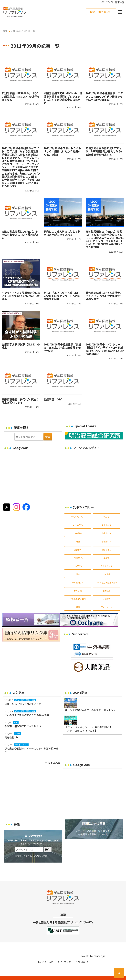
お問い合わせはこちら (101, 12)
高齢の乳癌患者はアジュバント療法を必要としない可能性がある (20, 228)
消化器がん (106, 518)
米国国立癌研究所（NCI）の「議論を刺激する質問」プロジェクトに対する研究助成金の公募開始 (63, 91)
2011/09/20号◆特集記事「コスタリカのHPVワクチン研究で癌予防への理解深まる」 (104, 90)
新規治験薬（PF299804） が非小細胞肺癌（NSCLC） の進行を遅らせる (21, 90)
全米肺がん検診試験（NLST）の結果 (21, 339)
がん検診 (106, 592)
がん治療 (106, 568)
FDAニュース (106, 600)
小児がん (78, 559)
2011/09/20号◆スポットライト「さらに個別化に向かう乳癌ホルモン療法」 (62, 145)
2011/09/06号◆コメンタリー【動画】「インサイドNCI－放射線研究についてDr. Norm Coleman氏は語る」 (105, 343)
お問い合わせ (82, 955)
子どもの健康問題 (78, 592)
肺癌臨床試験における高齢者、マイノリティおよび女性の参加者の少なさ (104, 289)
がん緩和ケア (78, 576)
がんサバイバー (78, 510)
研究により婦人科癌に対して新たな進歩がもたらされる (62, 226)
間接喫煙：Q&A (53, 393)
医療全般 (106, 584)
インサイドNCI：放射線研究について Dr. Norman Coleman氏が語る (21, 289)
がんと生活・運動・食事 (106, 576)
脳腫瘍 (106, 551)
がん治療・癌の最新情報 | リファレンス (31, 975)
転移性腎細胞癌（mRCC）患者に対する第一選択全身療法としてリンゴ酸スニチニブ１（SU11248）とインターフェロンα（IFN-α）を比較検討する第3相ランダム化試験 (105, 233)
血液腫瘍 (78, 527)
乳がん (106, 510)
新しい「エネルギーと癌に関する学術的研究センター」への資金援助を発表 (62, 289)
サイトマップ (64, 955)
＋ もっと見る (53, 756)
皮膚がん (78, 543)
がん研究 (78, 584)
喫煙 (78, 600)
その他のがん (106, 559)
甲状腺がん (78, 551)
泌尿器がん (106, 527)
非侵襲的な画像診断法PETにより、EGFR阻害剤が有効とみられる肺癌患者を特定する (105, 145)
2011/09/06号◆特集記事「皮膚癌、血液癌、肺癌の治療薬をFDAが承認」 (62, 341)
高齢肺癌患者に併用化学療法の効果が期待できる (20, 394)
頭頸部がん (106, 543)
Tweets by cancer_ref (93, 949)
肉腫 (78, 535)
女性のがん (78, 518)
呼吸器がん (106, 535)
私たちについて (45, 955)
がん (78, 568)
